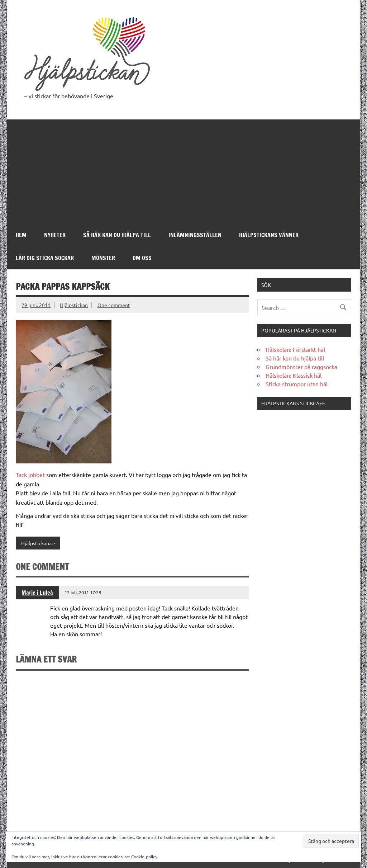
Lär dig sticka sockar (45, 258)
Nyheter (55, 235)
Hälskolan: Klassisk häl (294, 375)
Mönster (103, 258)
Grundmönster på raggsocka (301, 367)
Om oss (142, 258)
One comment (114, 305)
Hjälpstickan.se (38, 543)
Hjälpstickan (74, 305)
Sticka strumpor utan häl (297, 384)
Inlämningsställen (195, 235)
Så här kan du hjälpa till (117, 235)
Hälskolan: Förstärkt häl (295, 349)
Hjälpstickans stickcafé (293, 403)
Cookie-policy (144, 857)
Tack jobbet (30, 475)
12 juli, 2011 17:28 (83, 592)
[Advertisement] (184, 170)
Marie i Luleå (37, 593)
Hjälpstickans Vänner (269, 235)
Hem (21, 235)
